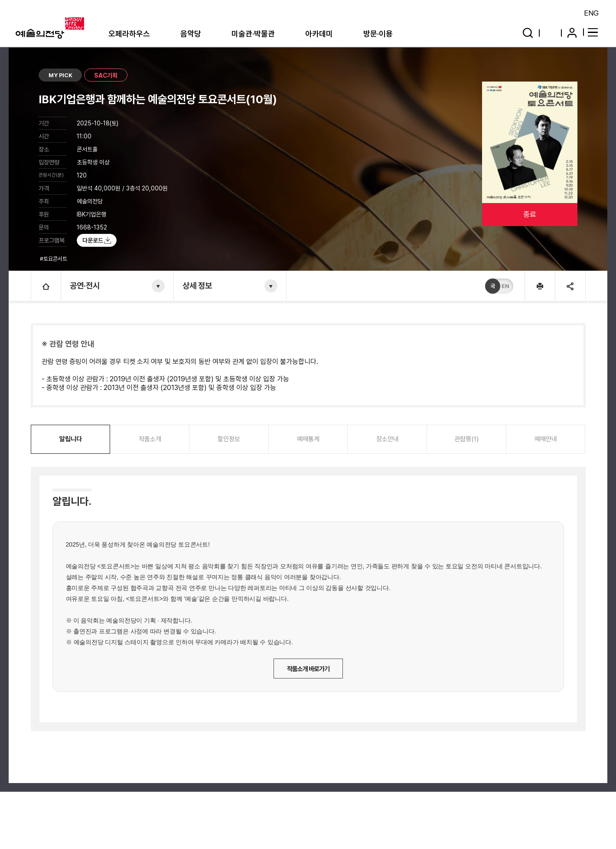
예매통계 (308, 439)
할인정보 (229, 439)
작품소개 (150, 439)
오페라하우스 (129, 34)
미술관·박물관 (253, 34)
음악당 (191, 34)
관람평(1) (466, 439)
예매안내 (546, 439)
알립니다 (71, 439)
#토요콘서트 (54, 259)
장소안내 (388, 439)
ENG (591, 13)
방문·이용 (378, 34)
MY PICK (60, 75)
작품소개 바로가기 (308, 669)
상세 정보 (197, 286)
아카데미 (319, 34)
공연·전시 (85, 286)
